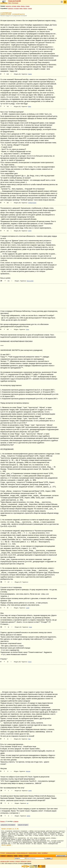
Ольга (27, 330)
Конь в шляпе (30, 281)
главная (3, 856)
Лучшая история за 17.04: (10, 829)
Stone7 (30, 662)
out (28, 803)
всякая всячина (33, 853)
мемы (19, 6)
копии (39, 853)
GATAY (30, 231)
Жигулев (28, 771)
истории (14, 6)
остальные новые (11, 853)
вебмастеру (24, 861)
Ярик (29, 739)
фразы (23, 6)
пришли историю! (61, 856)
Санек (30, 627)
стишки (27, 6)
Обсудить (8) (18, 791)
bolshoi (28, 816)
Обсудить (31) (17, 107)
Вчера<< (3, 821)
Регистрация (15, 3)
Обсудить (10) (18, 627)
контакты (12, 861)
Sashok (30, 74)
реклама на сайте (5, 861)
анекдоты (8, 6)
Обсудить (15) (17, 739)
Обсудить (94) (17, 231)
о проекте (18, 861)
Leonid (28, 608)
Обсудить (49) (17, 203)
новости (29, 861)
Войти (10, 3)
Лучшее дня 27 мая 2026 (15, 1)
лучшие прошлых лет (22, 853)
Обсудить (17, 281)
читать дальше (7, 845)
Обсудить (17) (18, 582)
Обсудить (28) (17, 662)
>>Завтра (16, 821)
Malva (30, 107)
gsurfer (30, 791)
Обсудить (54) (17, 74)
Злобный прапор (32, 203)
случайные (45, 853)
